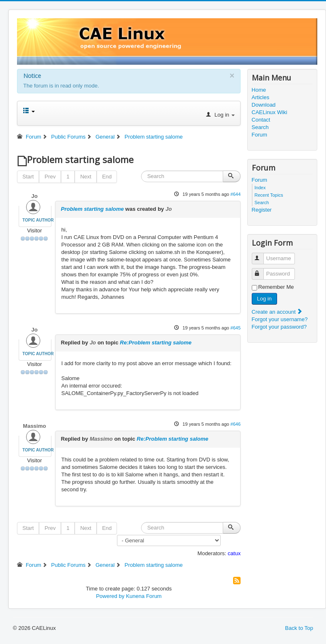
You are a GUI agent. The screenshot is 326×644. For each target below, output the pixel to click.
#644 (236, 194)
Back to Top (299, 628)
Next (86, 177)
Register (262, 210)
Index (260, 188)
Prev (50, 177)
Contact (261, 120)
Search (260, 127)
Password (262, 270)
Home (259, 90)
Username (262, 255)
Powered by (110, 596)
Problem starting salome (92, 209)
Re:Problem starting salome (156, 343)
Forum (260, 135)
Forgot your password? (279, 327)
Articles (261, 97)
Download (264, 105)
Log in (264, 299)
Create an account (277, 312)
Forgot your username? (280, 319)
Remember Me (276, 287)
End (107, 177)
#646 (236, 424)
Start (28, 177)
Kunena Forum (144, 596)
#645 (236, 328)
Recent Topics (269, 195)
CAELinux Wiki (270, 112)
